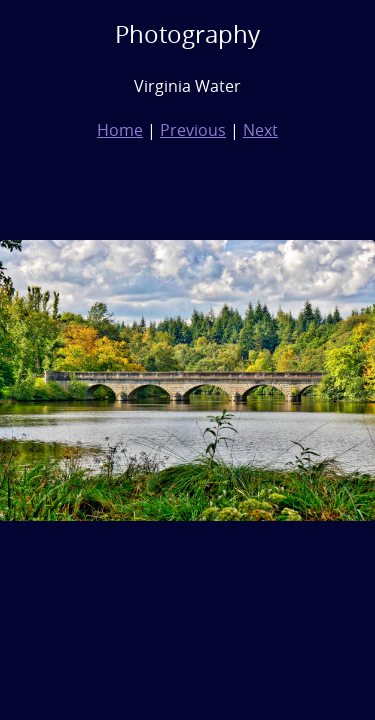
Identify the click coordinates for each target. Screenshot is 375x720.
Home (120, 130)
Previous (193, 130)
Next (260, 130)
